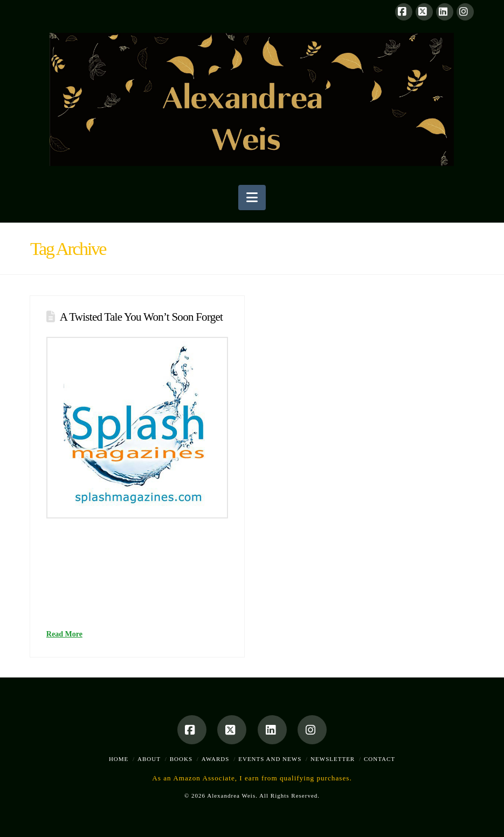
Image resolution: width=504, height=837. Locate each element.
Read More (64, 634)
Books (181, 759)
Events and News (270, 759)
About (149, 759)
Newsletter (333, 759)
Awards (216, 759)
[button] (252, 198)
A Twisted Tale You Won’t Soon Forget (141, 317)
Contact (379, 759)
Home (119, 759)
